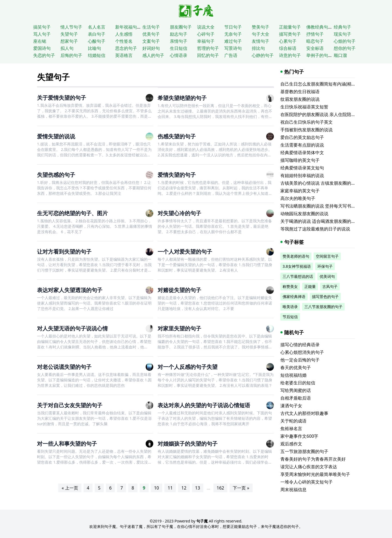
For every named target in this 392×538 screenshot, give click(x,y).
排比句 (258, 48)
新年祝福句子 (128, 27)
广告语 (231, 55)
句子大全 (261, 34)
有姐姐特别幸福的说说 (302, 175)
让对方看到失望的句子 (64, 252)
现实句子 (342, 34)
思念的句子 (126, 48)
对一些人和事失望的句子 (67, 444)
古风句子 (330, 286)
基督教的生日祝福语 (300, 92)
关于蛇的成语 (293, 421)
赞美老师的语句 (296, 256)
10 (157, 488)
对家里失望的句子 (179, 328)
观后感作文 (291, 444)
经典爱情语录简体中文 (302, 153)
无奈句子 (233, 34)
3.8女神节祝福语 (297, 266)
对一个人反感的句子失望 (188, 367)
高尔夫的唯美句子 (298, 198)
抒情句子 (315, 34)
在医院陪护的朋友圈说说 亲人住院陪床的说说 (324, 114)
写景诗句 (233, 48)
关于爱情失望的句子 (62, 98)
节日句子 (233, 27)
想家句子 (69, 41)
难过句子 (233, 41)
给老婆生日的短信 (298, 383)
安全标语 (315, 48)
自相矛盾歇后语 (296, 398)
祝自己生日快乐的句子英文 (307, 122)
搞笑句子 (42, 27)
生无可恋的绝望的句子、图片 (72, 213)
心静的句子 (263, 55)
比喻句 (94, 48)
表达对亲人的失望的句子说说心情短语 (204, 405)
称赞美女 (290, 286)
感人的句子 (153, 55)
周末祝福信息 (293, 490)
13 (198, 488)
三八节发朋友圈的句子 (323, 307)
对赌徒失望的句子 (179, 290)
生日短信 (179, 48)
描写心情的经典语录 (300, 345)
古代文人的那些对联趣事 (304, 413)
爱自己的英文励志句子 (302, 137)
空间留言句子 (327, 256)
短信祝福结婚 (293, 375)
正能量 (310, 286)
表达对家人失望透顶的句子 (70, 290)
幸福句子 (206, 41)
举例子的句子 (319, 55)
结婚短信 (97, 55)
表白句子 (97, 34)
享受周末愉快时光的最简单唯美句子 (315, 474)
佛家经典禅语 (294, 297)
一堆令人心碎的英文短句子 (307, 482)
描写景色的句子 (325, 297)
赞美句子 (261, 27)
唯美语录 (290, 307)
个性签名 (124, 41)
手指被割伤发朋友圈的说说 (307, 130)
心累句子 (288, 41)
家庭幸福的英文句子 (300, 191)
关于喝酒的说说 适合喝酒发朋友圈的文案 (320, 221)
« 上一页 (70, 488)
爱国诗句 (42, 48)
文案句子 (151, 41)
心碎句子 (206, 34)
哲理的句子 (208, 48)
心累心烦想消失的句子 (302, 352)
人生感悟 (124, 34)
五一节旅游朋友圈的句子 (304, 451)
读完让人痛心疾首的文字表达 (309, 467)
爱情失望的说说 (56, 136)
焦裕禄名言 (291, 428)
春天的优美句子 (296, 367)
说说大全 (206, 27)
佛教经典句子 (319, 27)
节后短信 (290, 317)
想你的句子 (345, 48)
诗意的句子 (290, 55)
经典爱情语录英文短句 (302, 168)
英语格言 (124, 55)
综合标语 (288, 48)
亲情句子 (179, 41)
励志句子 (179, 34)
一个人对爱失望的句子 (185, 252)
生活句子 (151, 27)
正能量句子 (290, 27)
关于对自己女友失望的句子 (70, 405)
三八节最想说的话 (298, 276)
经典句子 (342, 27)
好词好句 (151, 48)
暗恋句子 (315, 41)
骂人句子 (42, 34)
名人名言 (97, 27)
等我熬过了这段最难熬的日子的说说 (315, 229)
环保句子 (325, 266)
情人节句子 (71, 27)
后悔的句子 (71, 55)
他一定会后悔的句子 (300, 360)
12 (184, 488)
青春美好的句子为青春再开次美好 (313, 459)
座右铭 (40, 41)
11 (170, 488)
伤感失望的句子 (177, 136)
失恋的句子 (44, 55)
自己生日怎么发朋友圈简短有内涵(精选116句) (325, 84)
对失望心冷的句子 (179, 213)
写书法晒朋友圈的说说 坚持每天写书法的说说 (324, 206)
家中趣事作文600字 (299, 436)
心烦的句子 (345, 41)
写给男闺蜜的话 (296, 390)
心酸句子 (97, 41)
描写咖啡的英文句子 (300, 160)
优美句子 (151, 34)
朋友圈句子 (181, 27)
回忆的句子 (208, 55)
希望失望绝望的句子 (182, 98)
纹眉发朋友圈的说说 (300, 99)
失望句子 (69, 34)
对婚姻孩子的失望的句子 (188, 444)
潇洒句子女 (291, 406)
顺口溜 (340, 55)
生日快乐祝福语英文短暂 (304, 107)
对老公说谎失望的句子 (64, 367)
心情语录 (179, 55)
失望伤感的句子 (56, 175)
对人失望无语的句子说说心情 (72, 328)
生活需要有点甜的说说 (302, 145)
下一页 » (241, 488)
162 (220, 488)
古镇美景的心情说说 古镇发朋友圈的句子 (320, 183)
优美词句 (327, 276)
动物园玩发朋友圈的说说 (304, 214)
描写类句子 (290, 34)
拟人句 (67, 48)
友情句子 (261, 41)
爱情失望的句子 (177, 175)
